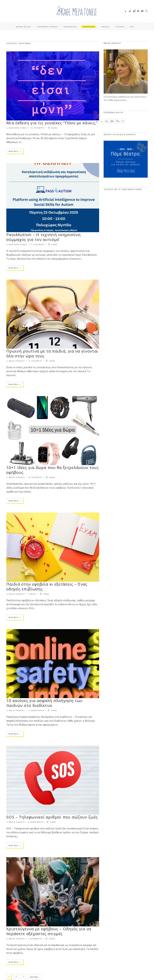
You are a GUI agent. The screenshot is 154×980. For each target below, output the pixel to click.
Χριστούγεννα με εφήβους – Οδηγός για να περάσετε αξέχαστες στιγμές (49, 931)
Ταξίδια (106, 27)
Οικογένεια (89, 27)
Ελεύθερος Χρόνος (48, 27)
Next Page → (35, 976)
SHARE (53, 128)
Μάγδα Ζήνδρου (17, 361)
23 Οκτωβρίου (38, 128)
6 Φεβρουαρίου (36, 822)
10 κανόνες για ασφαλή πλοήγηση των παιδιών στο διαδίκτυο (44, 703)
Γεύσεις (120, 27)
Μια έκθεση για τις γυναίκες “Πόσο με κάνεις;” (52, 123)
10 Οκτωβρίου (35, 477)
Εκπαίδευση (70, 27)
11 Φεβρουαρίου (36, 710)
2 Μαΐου (32, 594)
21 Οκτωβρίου (38, 245)
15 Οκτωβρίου (35, 361)
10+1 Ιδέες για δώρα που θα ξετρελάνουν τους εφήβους (52, 470)
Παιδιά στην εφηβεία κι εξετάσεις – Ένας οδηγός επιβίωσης (47, 586)
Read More (15, 151)
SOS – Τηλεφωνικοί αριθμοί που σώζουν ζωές (52, 817)
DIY (132, 27)
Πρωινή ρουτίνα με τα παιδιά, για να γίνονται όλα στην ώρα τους (52, 353)
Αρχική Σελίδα (23, 27)
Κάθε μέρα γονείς (18, 128)
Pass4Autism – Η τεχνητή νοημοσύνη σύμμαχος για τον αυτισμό (43, 237)
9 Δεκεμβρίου (35, 939)
